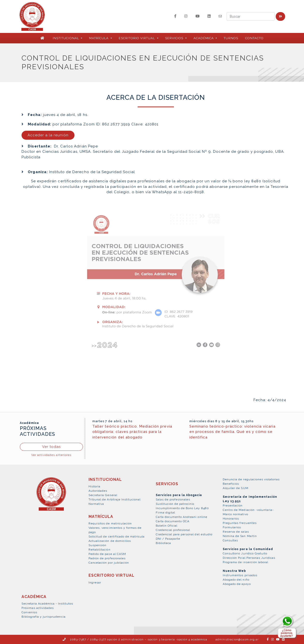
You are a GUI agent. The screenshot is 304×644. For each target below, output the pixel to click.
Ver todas (51, 447)
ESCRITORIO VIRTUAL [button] (137, 38)
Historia (94, 486)
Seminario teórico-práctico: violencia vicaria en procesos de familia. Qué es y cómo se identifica (232, 432)
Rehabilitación (100, 550)
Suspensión (97, 545)
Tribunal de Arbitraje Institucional (115, 499)
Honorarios (231, 519)
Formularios (232, 527)
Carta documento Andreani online (182, 517)
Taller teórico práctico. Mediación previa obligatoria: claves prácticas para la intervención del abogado (132, 432)
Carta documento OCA (173, 521)
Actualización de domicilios (110, 541)
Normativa (96, 504)
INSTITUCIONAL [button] (66, 38)
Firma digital (166, 513)
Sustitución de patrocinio (175, 504)
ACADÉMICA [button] (204, 38)
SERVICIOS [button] (175, 38)
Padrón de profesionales (107, 558)
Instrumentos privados (240, 575)
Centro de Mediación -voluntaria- (248, 510)
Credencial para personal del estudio (184, 534)
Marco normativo (235, 514)
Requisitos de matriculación (110, 523)
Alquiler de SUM (236, 488)
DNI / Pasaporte (168, 539)
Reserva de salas (236, 532)
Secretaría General (103, 495)
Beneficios (231, 484)
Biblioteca (163, 543)
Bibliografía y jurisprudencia (44, 617)
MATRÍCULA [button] (99, 38)
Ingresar (95, 583)
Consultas (230, 540)
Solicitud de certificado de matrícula (117, 537)
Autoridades (98, 491)
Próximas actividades (38, 608)
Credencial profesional (173, 530)
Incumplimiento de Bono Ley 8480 (182, 508)
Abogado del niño (236, 580)
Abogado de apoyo (237, 584)
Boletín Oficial (167, 526)
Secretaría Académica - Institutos (47, 604)
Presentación (233, 506)
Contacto (254, 38)
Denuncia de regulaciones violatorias (251, 479)
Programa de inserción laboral (245, 562)
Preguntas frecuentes (240, 523)
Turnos (231, 38)
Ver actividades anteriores (51, 455)
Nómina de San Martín (240, 536)
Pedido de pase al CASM (107, 554)
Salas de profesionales (173, 499)
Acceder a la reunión (48, 135)
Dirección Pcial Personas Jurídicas (249, 558)
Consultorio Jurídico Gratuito (245, 553)
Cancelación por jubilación (109, 563)
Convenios (29, 612)
